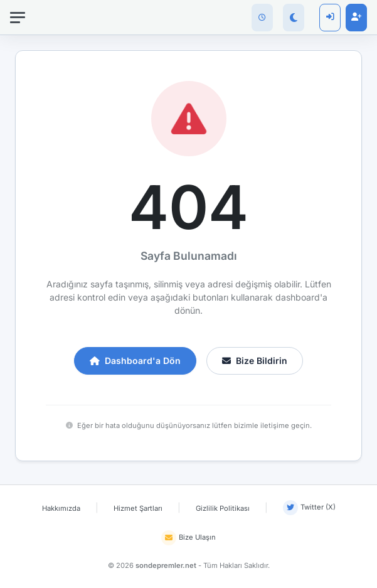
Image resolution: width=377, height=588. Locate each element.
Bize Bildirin (255, 361)
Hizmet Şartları (138, 508)
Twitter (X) (309, 508)
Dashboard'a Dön (135, 361)
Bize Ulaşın (188, 538)
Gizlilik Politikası (223, 508)
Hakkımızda (61, 508)
